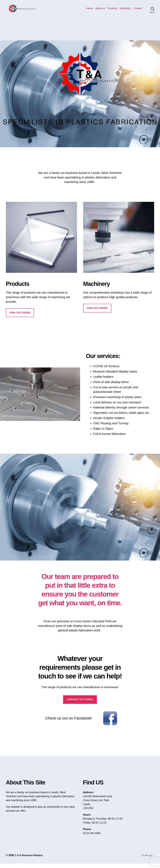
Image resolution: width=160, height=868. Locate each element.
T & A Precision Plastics (29, 860)
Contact (138, 11)
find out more (97, 313)
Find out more (20, 317)
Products (112, 11)
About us (100, 11)
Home (90, 11)
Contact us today (80, 704)
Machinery (125, 11)
